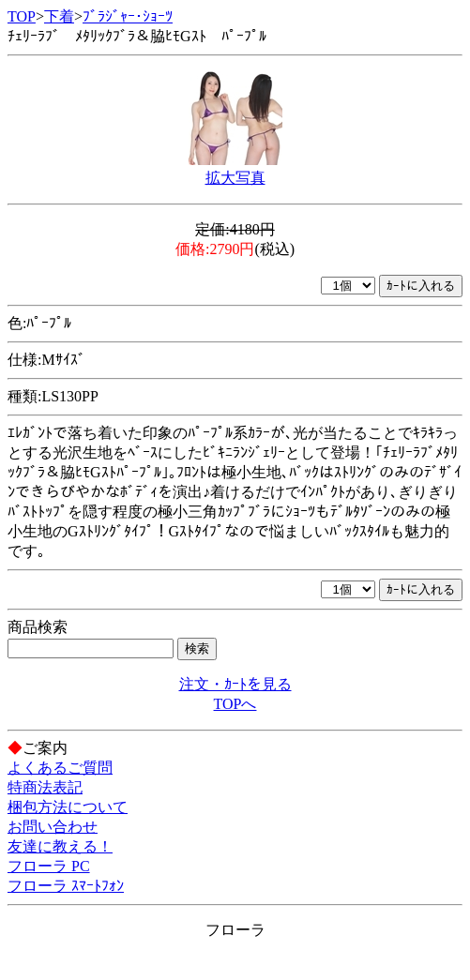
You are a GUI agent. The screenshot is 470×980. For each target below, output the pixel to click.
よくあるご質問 (60, 768)
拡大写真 (235, 178)
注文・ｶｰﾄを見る (235, 684)
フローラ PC (49, 866)
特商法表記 (45, 787)
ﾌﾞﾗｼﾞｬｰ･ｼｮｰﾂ (128, 16)
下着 (59, 16)
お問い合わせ (53, 827)
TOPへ (235, 704)
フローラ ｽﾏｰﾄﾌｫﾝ (66, 886)
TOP (22, 16)
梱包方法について (68, 807)
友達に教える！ (60, 846)
